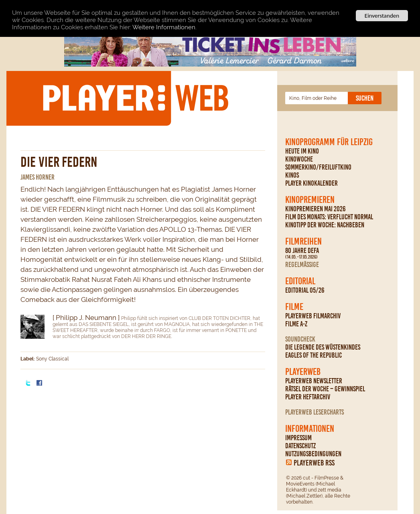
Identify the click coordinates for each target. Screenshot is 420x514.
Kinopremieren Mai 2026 (316, 209)
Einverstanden (382, 16)
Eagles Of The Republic (313, 355)
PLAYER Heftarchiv (308, 397)
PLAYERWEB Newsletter (314, 381)
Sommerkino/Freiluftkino (318, 167)
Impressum (298, 438)
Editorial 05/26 (305, 290)
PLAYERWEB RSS (314, 463)
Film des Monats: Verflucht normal (329, 217)
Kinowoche (299, 159)
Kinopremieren (310, 200)
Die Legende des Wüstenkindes (323, 347)
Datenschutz (300, 446)
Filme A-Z (296, 324)
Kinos (292, 175)
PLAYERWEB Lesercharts (314, 412)
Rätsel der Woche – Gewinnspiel (325, 389)
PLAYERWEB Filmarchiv (313, 316)
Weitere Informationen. (164, 27)
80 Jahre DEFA (302, 253)
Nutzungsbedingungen (313, 454)
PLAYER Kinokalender (311, 183)
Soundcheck (300, 339)
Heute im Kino (302, 151)
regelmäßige (302, 265)
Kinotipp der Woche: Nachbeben (325, 225)
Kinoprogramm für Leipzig (329, 142)
